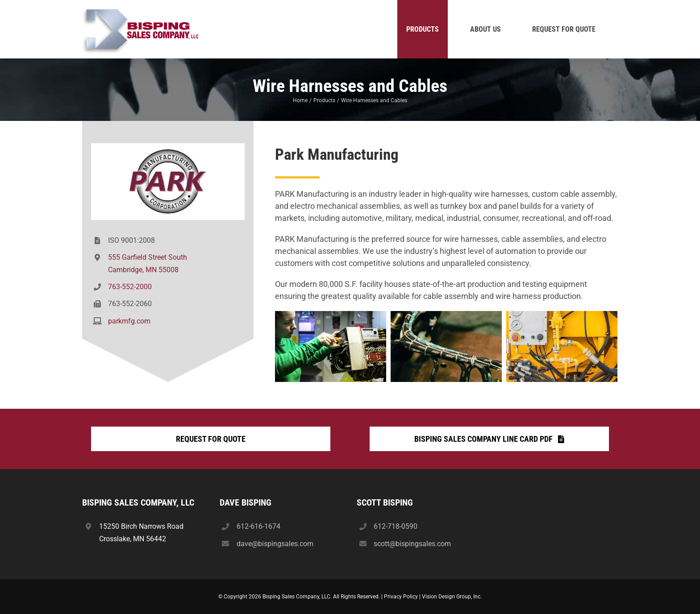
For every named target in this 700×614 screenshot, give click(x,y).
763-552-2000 (130, 287)
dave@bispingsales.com (275, 544)
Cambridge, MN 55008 (143, 270)
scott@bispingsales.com (412, 544)
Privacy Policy (401, 597)
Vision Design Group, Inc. (452, 597)
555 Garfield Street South (148, 257)
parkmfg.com (129, 321)
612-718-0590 (396, 526)
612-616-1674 (258, 526)
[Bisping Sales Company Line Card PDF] (489, 439)
